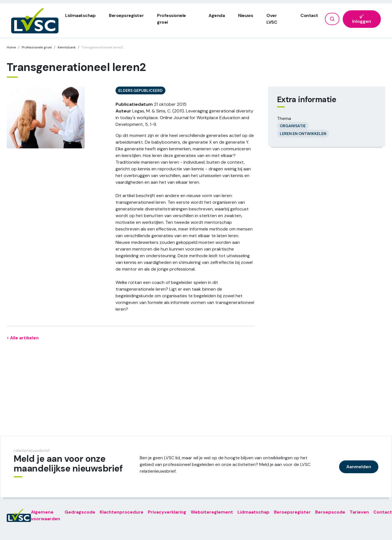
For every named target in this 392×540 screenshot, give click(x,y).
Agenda (217, 15)
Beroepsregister (126, 15)
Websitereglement (212, 512)
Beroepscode (330, 512)
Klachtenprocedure (122, 512)
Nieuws (246, 15)
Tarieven (359, 512)
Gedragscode (80, 512)
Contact (309, 15)
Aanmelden (359, 467)
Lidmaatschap (80, 15)
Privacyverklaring (167, 512)
